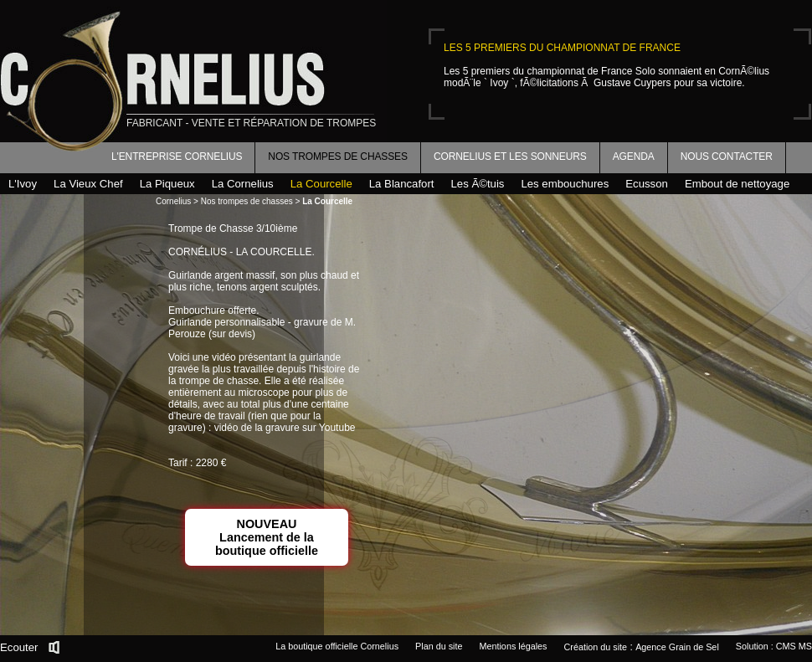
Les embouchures (565, 184)
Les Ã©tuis (477, 184)
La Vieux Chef (88, 184)
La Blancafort (402, 184)
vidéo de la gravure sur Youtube (285, 428)
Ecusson (647, 184)
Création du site (596, 647)
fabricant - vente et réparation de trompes (251, 123)
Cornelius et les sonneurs (510, 157)
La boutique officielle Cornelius (337, 646)
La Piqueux (167, 184)
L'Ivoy (23, 184)
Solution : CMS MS (774, 646)
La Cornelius (243, 184)
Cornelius (173, 201)
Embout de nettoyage (737, 184)
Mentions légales (513, 646)
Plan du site (439, 646)
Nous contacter (727, 157)
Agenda (634, 157)
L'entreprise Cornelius (177, 157)
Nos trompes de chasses (338, 157)
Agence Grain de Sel (677, 647)
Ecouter (19, 647)
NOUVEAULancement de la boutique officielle (267, 537)
